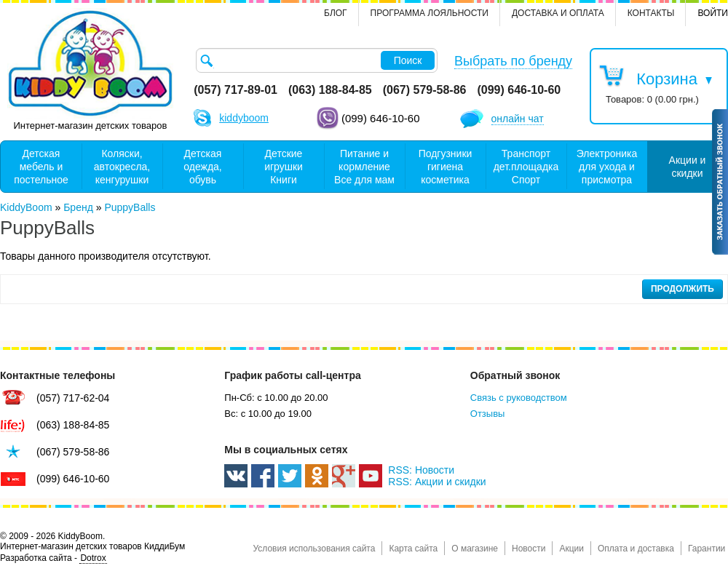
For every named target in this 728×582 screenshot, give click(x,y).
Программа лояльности (430, 13)
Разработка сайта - (54, 558)
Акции (571, 549)
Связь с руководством (519, 398)
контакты (651, 13)
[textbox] (317, 60)
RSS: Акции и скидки (437, 482)
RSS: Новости (421, 470)
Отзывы (488, 414)
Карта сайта (413, 549)
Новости (529, 549)
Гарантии (707, 549)
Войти (713, 13)
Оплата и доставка (636, 549)
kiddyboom (244, 118)
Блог (336, 13)
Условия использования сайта (314, 549)
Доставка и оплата (558, 13)
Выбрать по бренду (513, 61)
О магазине (475, 549)
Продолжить (682, 289)
